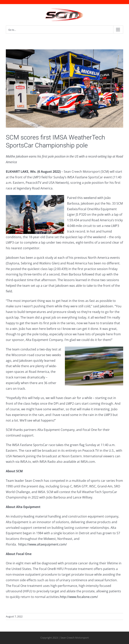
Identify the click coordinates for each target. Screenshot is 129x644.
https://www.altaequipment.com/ (43, 544)
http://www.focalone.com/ (79, 597)
